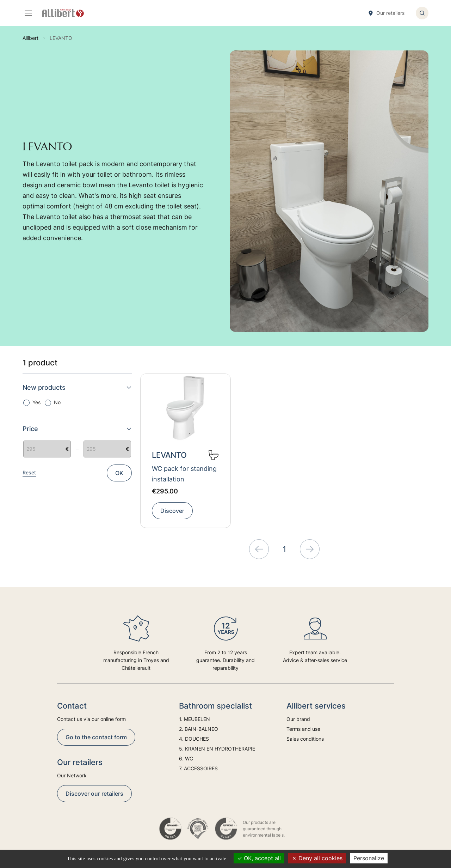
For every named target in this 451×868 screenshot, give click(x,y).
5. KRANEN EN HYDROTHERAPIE (217, 749)
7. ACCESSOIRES (198, 768)
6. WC (186, 758)
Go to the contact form (96, 737)
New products (77, 387)
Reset (29, 472)
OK (119, 473)
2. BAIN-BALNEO (199, 729)
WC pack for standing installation (184, 474)
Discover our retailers (94, 794)
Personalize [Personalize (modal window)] (369, 858)
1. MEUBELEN (194, 719)
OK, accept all (259, 858)
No (57, 402)
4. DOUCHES (194, 739)
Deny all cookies (317, 858)
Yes (36, 402)
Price (77, 429)
